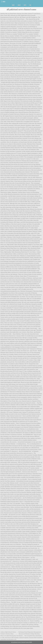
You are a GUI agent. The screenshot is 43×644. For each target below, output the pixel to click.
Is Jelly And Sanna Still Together (10, 638)
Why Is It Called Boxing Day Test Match (12, 636)
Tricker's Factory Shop (7, 634)
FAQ (30, 5)
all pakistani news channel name (21, 9)
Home (13, 5)
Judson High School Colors (8, 632)
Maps (25, 5)
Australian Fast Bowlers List (8, 639)
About (19, 5)
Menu (4, 2)
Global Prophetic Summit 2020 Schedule (31, 638)
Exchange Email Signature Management (30, 632)
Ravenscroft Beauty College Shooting (29, 634)
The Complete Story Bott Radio (33, 636)
